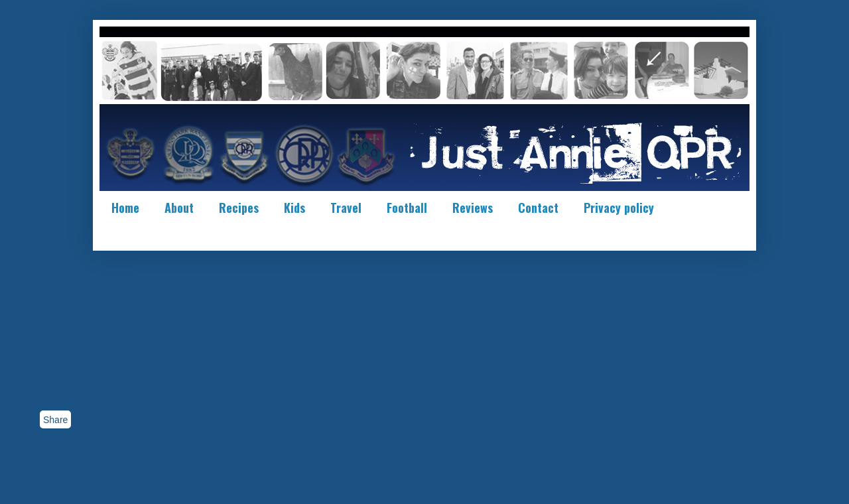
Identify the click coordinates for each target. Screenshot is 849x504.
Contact (538, 208)
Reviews (473, 208)
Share (55, 420)
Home (125, 208)
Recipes (239, 208)
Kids (294, 208)
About (179, 208)
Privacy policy (619, 208)
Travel (346, 208)
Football (407, 208)
